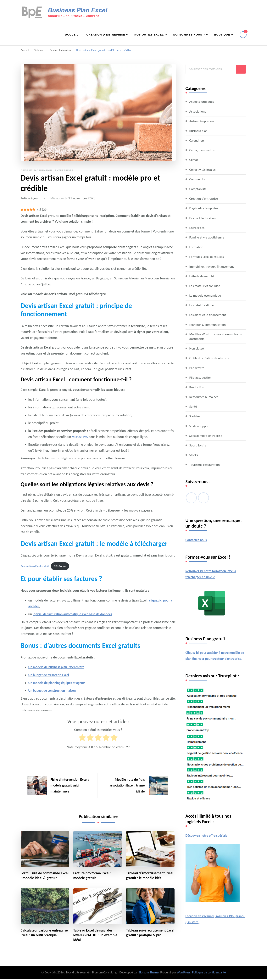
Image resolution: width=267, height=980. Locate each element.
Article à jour (30, 198)
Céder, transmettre (203, 150)
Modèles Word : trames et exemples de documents (217, 336)
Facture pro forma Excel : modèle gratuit (93, 876)
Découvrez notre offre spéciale (207, 842)
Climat (194, 160)
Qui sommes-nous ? (189, 34)
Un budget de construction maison (53, 691)
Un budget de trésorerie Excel (50, 675)
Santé (193, 407)
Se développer (199, 426)
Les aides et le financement (209, 315)
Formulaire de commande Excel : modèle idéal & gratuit (44, 876)
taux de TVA (80, 437)
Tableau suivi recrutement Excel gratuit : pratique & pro (149, 934)
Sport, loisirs (198, 445)
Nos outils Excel (149, 34)
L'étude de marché (203, 276)
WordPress (184, 974)
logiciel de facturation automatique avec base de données (74, 614)
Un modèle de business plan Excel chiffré (58, 667)
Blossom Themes (149, 974)
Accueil (72, 34)
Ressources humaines (205, 397)
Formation (197, 247)
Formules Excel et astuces (207, 256)
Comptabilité (198, 189)
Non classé (197, 349)
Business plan (199, 131)
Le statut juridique (202, 305)
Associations (198, 111)
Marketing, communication (208, 324)
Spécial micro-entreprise (207, 436)
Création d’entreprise (106, 34)
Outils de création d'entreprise (211, 358)
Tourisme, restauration (205, 465)
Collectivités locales (203, 169)
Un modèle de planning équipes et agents (58, 683)
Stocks (194, 455)
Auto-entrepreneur (203, 121)
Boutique (222, 34)
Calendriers (197, 140)
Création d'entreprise (204, 198)
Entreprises (64, 170)
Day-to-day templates (205, 208)
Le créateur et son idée (206, 286)
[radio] (82, 739)
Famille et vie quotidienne (208, 237)
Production (197, 387)
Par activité (197, 368)
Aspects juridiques (202, 101)
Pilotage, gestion (201, 378)
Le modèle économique (206, 295)
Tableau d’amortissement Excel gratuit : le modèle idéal (150, 876)
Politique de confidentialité (209, 974)
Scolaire (195, 417)
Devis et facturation (36, 170)
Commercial (198, 179)
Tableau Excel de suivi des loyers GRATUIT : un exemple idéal (96, 936)
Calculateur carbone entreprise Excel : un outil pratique (41, 936)
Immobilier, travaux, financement (213, 266)
